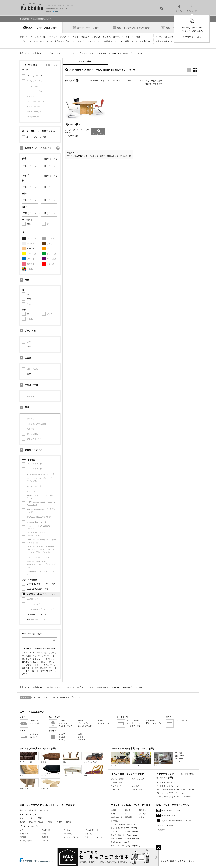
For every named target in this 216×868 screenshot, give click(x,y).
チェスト (62, 737)
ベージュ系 (32, 249)
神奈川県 (32, 822)
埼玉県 (41, 822)
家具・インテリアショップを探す (133, 28)
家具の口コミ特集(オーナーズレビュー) (176, 821)
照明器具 (107, 37)
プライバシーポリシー (187, 861)
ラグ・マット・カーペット (32, 41)
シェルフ (82, 740)
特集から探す (163, 41)
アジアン (29, 771)
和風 (29, 656)
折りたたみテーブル (154, 723)
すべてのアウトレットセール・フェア (34, 810)
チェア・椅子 (41, 37)
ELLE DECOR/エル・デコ (38, 589)
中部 (31, 818)
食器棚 (81, 737)
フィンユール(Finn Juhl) (120, 842)
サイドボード (116, 786)
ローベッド (115, 789)
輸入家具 (44, 668)
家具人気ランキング (169, 816)
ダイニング (142, 759)
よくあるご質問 (167, 861)
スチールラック (138, 779)
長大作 (113, 814)
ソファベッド (35, 723)
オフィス (47, 697)
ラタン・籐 (34, 671)
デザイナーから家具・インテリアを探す (131, 805)
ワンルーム (179, 759)
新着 (22, 37)
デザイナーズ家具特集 (165, 825)
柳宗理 (113, 810)
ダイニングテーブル (35, 76)
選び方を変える (51, 159)
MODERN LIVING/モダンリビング (41, 594)
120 (81, 153)
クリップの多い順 (91, 156)
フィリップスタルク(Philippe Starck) (125, 835)
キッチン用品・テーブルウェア (61, 41)
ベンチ (100, 721)
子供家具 (96, 37)
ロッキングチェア (85, 726)
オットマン (63, 723)
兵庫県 (59, 822)
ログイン (179, 9)
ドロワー (136, 782)
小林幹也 (114, 821)
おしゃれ (44, 662)
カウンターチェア (65, 726)
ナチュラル (32, 653)
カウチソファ (35, 721)
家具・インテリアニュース (172, 810)
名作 (42, 671)
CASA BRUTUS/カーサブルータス (41, 584)
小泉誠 (142, 817)
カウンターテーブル (134, 723)
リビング (120, 759)
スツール (62, 721)
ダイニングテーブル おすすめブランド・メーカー (175, 789)
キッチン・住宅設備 (141, 41)
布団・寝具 (67, 834)
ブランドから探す (165, 37)
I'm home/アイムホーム (36, 614)
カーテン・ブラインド (123, 37)
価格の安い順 (113, 156)
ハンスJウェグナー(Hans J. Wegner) (125, 831)
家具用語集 (161, 830)
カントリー (37, 656)
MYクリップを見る (193, 37)
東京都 (22, 822)
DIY (45, 665)
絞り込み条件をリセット (45, 148)
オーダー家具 (33, 668)
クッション (46, 841)
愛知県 (69, 822)
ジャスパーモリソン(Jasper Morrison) (125, 839)
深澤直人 (143, 810)
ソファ (29, 37)
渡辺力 (128, 814)
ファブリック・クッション (89, 41)
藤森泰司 (128, 817)
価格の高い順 (126, 156)
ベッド (76, 37)
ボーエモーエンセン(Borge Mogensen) (125, 846)
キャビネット (64, 740)
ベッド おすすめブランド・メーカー (170, 786)
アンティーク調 (29, 757)
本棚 (80, 734)
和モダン (47, 659)
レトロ (48, 653)
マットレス (34, 734)
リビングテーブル (133, 726)
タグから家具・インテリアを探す (127, 774)
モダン (41, 653)
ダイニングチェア (85, 723)
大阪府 (50, 822)
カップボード (137, 786)
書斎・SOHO (180, 756)
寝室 (163, 759)
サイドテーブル (152, 721)
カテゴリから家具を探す (32, 712)
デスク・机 (65, 37)
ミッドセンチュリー (34, 659)
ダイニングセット (92, 830)
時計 (138, 37)
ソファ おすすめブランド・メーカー (170, 782)
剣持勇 (128, 810)
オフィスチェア (103, 723)
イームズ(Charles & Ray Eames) (123, 824)
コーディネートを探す (88, 28)
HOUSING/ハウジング (36, 619)
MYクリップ (192, 9)
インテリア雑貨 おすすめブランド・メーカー (174, 797)
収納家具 (85, 37)
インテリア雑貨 (122, 41)
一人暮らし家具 (117, 782)
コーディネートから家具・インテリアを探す (133, 748)
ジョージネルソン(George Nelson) (124, 828)
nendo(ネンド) (116, 817)
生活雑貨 (108, 41)
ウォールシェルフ (139, 789)
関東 (21, 818)
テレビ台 (62, 734)
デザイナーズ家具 (118, 779)
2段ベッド (33, 737)
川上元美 (143, 814)
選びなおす (53, 65)
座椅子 (81, 721)
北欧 (24, 653)
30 (73, 153)
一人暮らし (38, 665)
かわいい (35, 662)
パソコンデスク (181, 721)
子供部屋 (179, 753)
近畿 (40, 818)
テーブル (53, 37)
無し (29, 224)
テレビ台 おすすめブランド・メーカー (171, 793)
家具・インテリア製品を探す (43, 28)
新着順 (103, 156)
